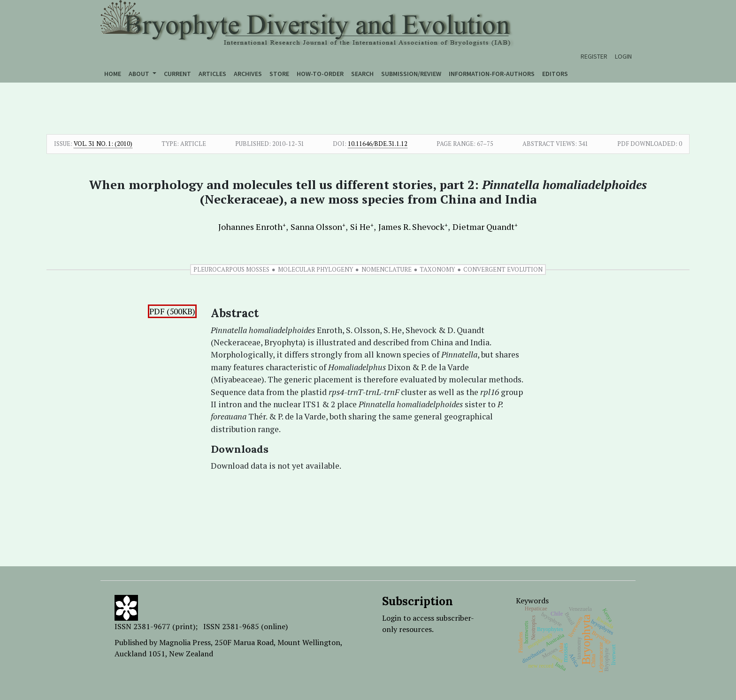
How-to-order (320, 74)
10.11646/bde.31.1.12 (378, 144)
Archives (248, 74)
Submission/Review (411, 74)
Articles (212, 74)
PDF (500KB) (172, 311)
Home (113, 74)
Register (594, 56)
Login (623, 56)
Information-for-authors (492, 74)
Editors (555, 74)
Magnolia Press (185, 642)
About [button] (140, 74)
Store (279, 74)
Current (177, 74)
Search (362, 74)
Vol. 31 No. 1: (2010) (103, 144)
